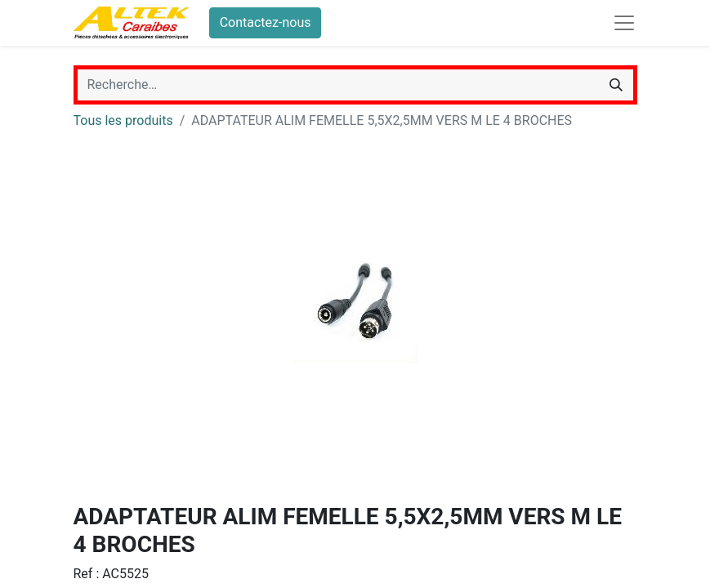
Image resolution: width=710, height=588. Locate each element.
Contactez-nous (266, 22)
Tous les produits (123, 120)
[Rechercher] (616, 85)
